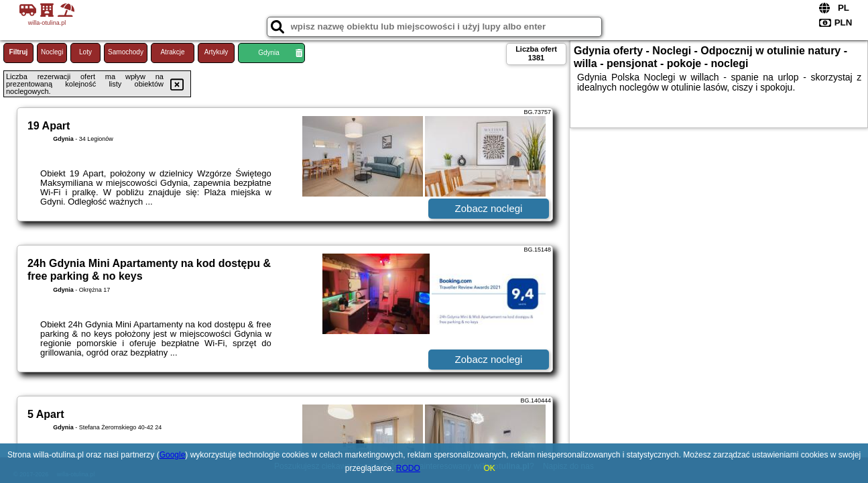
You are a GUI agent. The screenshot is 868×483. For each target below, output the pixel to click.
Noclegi (52, 52)
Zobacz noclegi (489, 208)
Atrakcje (172, 52)
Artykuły (216, 52)
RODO (408, 468)
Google (173, 455)
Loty (85, 52)
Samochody (126, 52)
